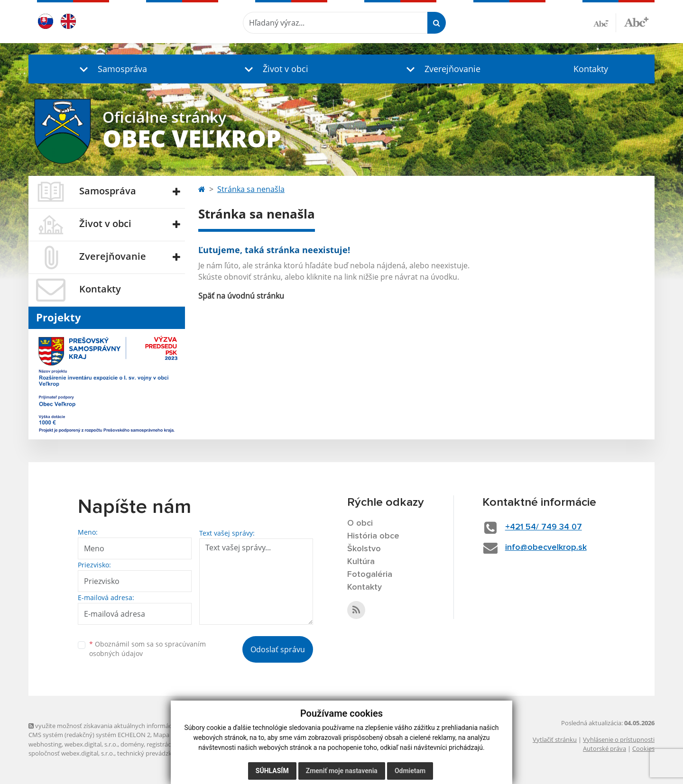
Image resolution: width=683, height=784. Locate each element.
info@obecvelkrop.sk (546, 547)
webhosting (45, 744)
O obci (360, 523)
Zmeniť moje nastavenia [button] (342, 771)
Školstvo (364, 549)
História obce (373, 536)
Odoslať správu (278, 649)
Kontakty (591, 69)
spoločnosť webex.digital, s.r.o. (71, 753)
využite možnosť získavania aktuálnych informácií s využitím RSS (122, 726)
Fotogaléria (370, 574)
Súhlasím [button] (272, 771)
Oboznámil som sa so (148, 649)
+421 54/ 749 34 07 (544, 527)
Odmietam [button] (410, 771)
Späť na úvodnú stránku (241, 296)
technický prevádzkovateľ (153, 753)
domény (132, 744)
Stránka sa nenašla (251, 189)
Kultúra (361, 562)
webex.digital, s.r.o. (91, 744)
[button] (111, 69)
